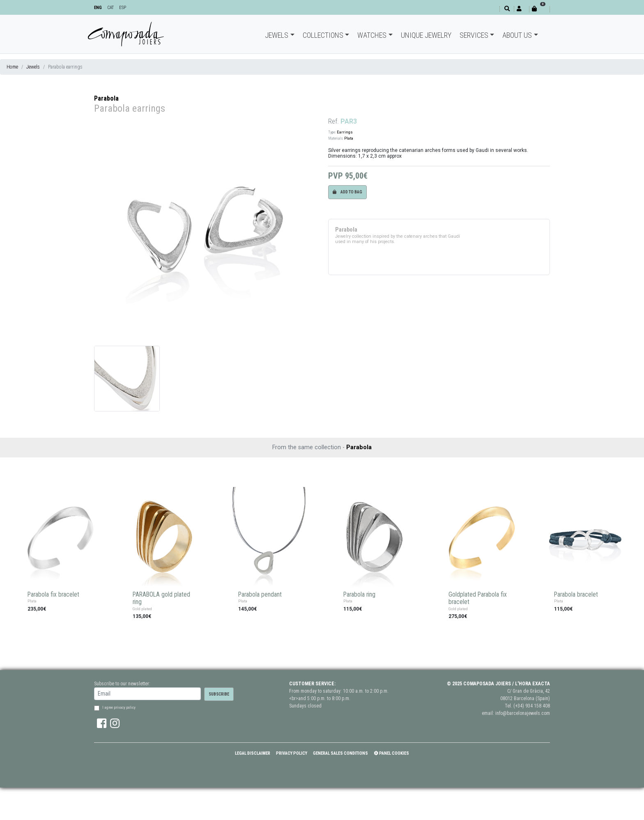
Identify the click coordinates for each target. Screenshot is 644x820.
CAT (110, 8)
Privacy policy (292, 753)
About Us (517, 35)
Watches (372, 35)
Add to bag (347, 192)
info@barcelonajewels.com (523, 713)
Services (474, 35)
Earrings (345, 132)
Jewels (277, 35)
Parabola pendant (260, 595)
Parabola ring (359, 595)
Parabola (106, 98)
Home (12, 67)
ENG (98, 8)
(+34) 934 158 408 (532, 706)
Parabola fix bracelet (53, 595)
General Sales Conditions (340, 753)
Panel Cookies (391, 753)
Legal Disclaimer (253, 753)
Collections (323, 35)
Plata (349, 138)
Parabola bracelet (576, 595)
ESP (123, 8)
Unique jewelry (426, 35)
